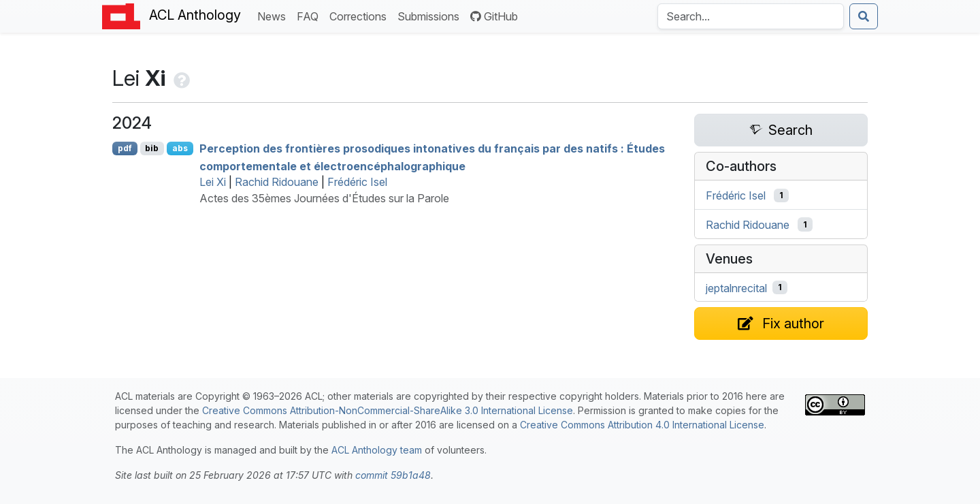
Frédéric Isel (357, 182)
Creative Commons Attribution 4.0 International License (642, 425)
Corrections (361, 15)
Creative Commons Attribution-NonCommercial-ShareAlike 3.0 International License (388, 410)
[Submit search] (864, 16)
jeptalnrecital (736, 287)
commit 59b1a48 (393, 475)
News (274, 15)
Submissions (431, 15)
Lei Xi (213, 182)
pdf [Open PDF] (125, 148)
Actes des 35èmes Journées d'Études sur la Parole (324, 198)
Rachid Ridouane (277, 182)
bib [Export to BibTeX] (152, 148)
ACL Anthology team (377, 450)
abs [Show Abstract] (180, 148)
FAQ (310, 15)
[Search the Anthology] (751, 16)
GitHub (494, 16)
